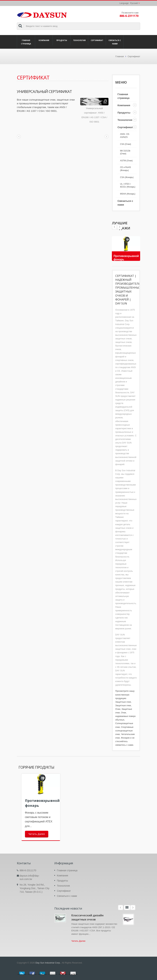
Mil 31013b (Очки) (125, 152)
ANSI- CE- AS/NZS (125, 136)
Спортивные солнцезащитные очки (124, 731)
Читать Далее (78, 941)
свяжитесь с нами (124, 745)
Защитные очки (123, 702)
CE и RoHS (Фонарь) (125, 169)
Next (114, 227)
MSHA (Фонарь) (128, 194)
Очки (118, 709)
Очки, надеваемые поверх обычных (125, 716)
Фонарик (125, 738)
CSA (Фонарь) (127, 177)
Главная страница (26, 42)
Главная (120, 56)
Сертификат (97, 40)
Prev (120, 227)
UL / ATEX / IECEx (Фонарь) (128, 185)
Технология (79, 40)
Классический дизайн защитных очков (87, 917)
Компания (44, 40)
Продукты (62, 40)
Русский (134, 3)
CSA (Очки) (125, 144)
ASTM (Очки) (126, 161)
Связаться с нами (115, 42)
